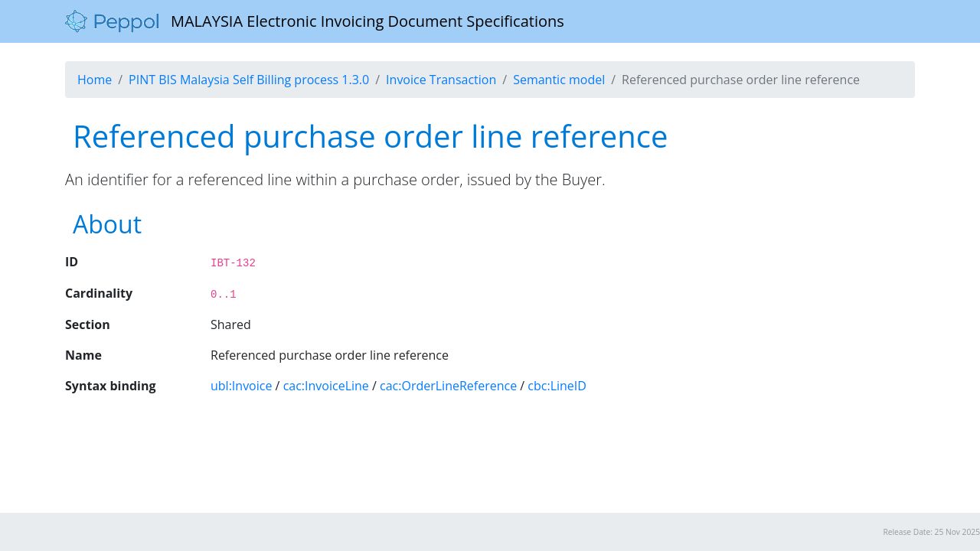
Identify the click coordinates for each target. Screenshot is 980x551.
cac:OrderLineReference (448, 386)
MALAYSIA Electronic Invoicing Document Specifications (315, 21)
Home (95, 80)
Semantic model (559, 80)
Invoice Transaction (441, 80)
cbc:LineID (557, 386)
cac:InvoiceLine (326, 386)
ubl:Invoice (241, 386)
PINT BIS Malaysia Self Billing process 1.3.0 (249, 80)
